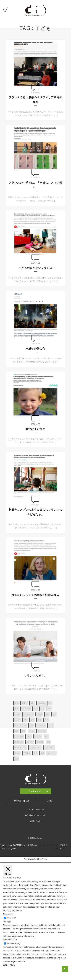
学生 (35, 709)
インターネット (20, 748)
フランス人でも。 (35, 676)
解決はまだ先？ (35, 429)
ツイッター (19, 736)
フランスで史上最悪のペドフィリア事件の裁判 (35, 100)
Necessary (12, 918)
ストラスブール (20, 725)
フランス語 (42, 731)
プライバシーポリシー (35, 810)
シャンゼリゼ (50, 748)
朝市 (32, 720)
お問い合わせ (35, 821)
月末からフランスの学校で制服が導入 (35, 595)
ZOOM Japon (21, 801)
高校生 (24, 703)
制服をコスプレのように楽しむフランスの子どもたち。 (35, 512)
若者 (39, 720)
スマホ (39, 714)
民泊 (35, 753)
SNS (47, 720)
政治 (16, 731)
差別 (50, 709)
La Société (35, 791)
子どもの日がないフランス (35, 268)
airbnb (29, 736)
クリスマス (19, 742)
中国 (42, 709)
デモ (24, 731)
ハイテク (38, 736)
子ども (17, 753)
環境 (42, 753)
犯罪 (31, 725)
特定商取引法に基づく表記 (35, 815)
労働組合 (27, 753)
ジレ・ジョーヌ (35, 748)
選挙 (54, 714)
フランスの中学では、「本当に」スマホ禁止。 (35, 185)
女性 (32, 703)
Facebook (41, 703)
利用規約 (56, 847)
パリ (47, 736)
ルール (32, 731)
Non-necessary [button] (10, 940)
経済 (49, 742)
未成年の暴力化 (35, 349)
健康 (16, 709)
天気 (25, 720)
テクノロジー (28, 714)
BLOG (51, 725)
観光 (16, 703)
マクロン (30, 742)
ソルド (17, 720)
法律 (50, 703)
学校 (47, 714)
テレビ (17, 714)
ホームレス (41, 725)
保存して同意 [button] (9, 965)
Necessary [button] (8, 914)
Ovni (50, 801)
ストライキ (52, 753)
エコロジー (26, 709)
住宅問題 (40, 742)
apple (17, 759)
